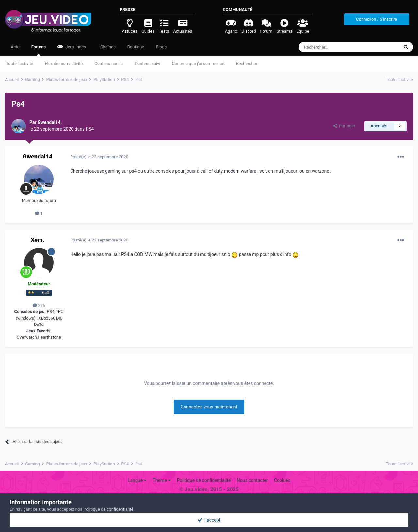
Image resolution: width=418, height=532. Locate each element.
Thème (162, 480)
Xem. (38, 240)
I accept (209, 520)
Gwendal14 (38, 156)
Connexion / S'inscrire (377, 19)
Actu (15, 47)
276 (39, 305)
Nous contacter (252, 480)
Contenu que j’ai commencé (198, 64)
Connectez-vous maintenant (209, 407)
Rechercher (247, 64)
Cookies (282, 480)
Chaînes (107, 47)
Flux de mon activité (64, 64)
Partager (344, 126)
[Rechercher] (335, 47)
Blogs (161, 47)
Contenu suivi (147, 64)
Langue (137, 480)
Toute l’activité (19, 64)
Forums (39, 50)
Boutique (136, 47)
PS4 (90, 129)
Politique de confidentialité (204, 480)
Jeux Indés (72, 47)
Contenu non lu (109, 64)
